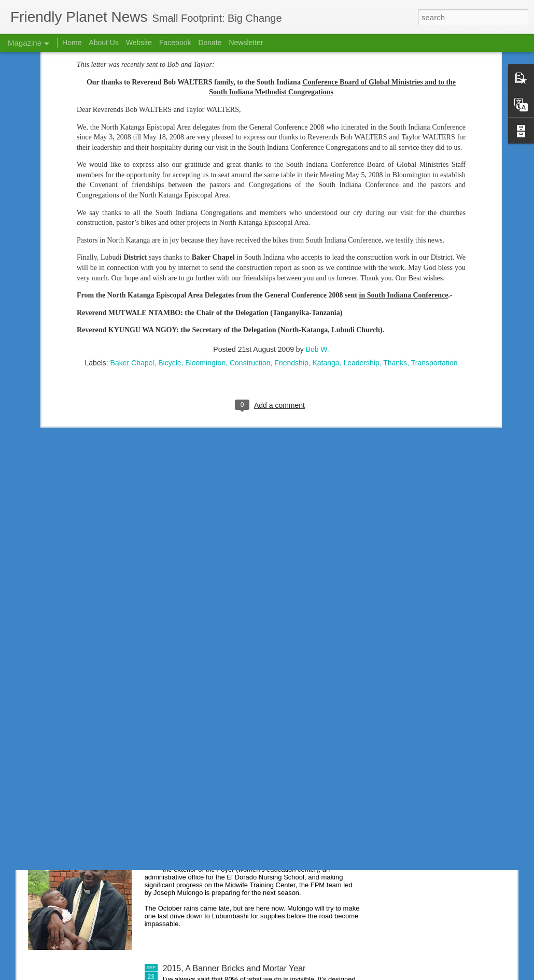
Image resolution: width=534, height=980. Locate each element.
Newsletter (246, 42)
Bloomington (205, 260)
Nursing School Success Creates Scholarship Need (257, 733)
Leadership (361, 260)
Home (72, 42)
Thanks (395, 260)
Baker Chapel (132, 260)
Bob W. (318, 246)
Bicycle (170, 260)
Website (139, 42)
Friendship (291, 260)
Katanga (326, 260)
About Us (104, 42)
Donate (210, 42)
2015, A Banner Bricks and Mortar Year (234, 968)
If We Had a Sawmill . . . (207, 851)
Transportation (434, 260)
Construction (250, 260)
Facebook (175, 42)
